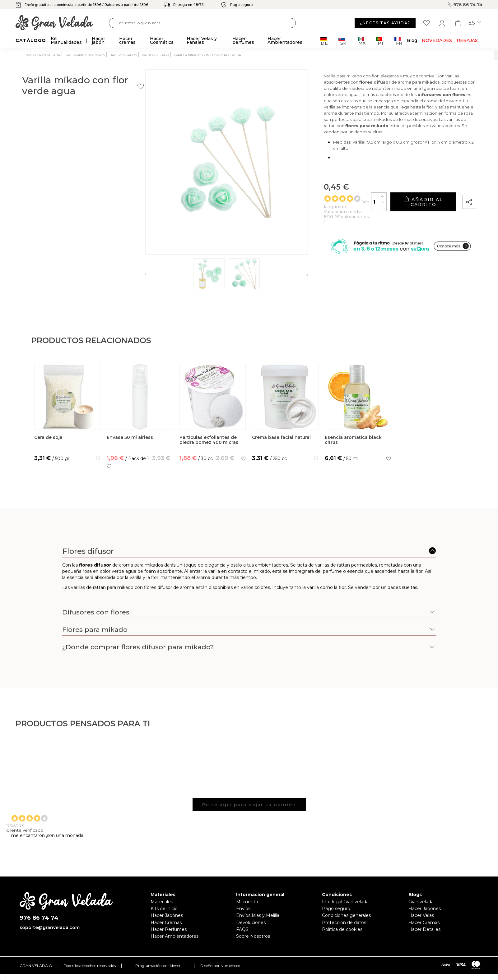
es (475, 23)
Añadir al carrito (404, 198)
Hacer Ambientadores (175, 936)
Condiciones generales (346, 915)
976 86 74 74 (465, 5)
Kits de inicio (164, 909)
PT (380, 41)
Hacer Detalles (424, 929)
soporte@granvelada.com (50, 927)
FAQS (242, 929)
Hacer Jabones (167, 915)
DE (324, 41)
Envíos (243, 909)
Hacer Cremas (166, 922)
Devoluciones (251, 922)
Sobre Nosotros (253, 936)
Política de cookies (342, 929)
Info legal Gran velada (345, 902)
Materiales (162, 902)
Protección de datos (344, 922)
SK (342, 41)
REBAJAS (467, 40)
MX (362, 41)
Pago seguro (336, 909)
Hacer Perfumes (169, 929)
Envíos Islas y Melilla (258, 915)
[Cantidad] (340, 198)
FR (398, 41)
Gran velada (421, 902)
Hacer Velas (421, 915)
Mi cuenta (247, 902)
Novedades (437, 40)
